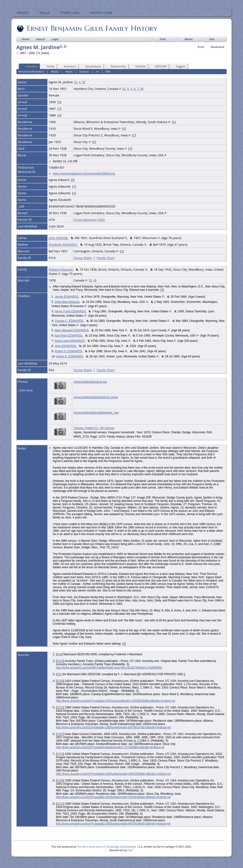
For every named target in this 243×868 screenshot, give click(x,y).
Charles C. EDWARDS (69, 321)
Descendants (91, 66)
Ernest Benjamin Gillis (89, 220)
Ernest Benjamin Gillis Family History (92, 28)
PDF (108, 72)
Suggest (178, 66)
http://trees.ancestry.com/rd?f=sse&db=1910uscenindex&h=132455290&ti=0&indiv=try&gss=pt (116, 701)
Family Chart (106, 258)
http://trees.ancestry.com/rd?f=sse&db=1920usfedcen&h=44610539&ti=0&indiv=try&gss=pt (113, 774)
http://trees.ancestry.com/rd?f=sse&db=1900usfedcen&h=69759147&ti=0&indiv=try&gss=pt (113, 727)
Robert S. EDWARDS (68, 351)
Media (189, 39)
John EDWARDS (65, 346)
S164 (60, 780)
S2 (58, 674)
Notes (69, 72)
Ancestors (68, 66)
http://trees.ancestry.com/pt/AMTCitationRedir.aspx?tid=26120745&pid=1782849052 (109, 668)
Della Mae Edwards (67, 302)
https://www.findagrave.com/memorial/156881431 (84, 174)
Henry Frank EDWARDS (70, 311)
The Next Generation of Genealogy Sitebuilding (105, 847)
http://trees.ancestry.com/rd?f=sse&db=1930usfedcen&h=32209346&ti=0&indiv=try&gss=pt (113, 797)
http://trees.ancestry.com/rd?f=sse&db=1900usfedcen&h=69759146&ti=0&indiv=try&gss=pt (113, 824)
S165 (60, 681)
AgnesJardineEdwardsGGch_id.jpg (96, 397)
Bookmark (218, 47)
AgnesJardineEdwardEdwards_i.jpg (96, 413)
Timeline (138, 66)
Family (48, 66)
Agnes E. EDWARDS (70, 356)
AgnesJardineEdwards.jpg (90, 382)
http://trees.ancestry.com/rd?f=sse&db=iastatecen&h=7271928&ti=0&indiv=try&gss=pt (110, 747)
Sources (84, 72)
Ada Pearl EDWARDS (68, 336)
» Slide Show (25, 390)
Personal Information (31, 72)
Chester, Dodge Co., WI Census (94, 428)
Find (163, 39)
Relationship (116, 66)
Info (212, 39)
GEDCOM (158, 66)
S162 (60, 661)
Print (201, 47)
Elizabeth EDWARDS (63, 245)
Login (55, 39)
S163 (60, 754)
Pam (130, 850)
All (97, 72)
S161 (60, 707)
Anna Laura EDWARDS (70, 341)
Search (40, 39)
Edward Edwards (61, 269)
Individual (29, 66)
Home (26, 39)
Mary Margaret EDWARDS (72, 330)
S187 (60, 734)
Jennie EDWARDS (67, 297)
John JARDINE (58, 238)
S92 (59, 654)
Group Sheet (83, 258)
